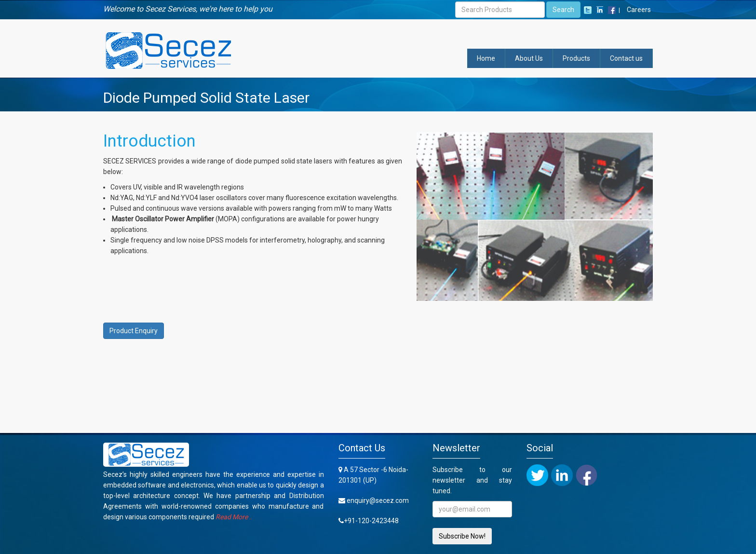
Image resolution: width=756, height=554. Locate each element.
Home (486, 58)
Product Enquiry (134, 331)
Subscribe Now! (462, 536)
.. (234, 517)
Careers (639, 10)
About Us (529, 58)
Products (576, 58)
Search (563, 10)
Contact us (626, 58)
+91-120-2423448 (371, 521)
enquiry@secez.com (378, 500)
